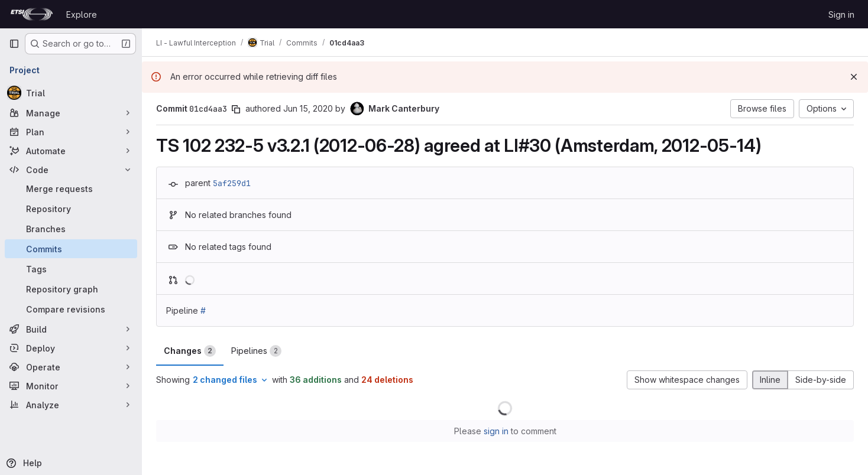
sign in (496, 431)
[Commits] (71, 249)
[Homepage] (32, 14)
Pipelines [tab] (256, 351)
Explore (82, 14)
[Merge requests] (71, 188)
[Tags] (71, 269)
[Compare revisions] (71, 309)
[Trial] (71, 93)
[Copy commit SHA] (236, 109)
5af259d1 (232, 183)
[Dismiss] (854, 77)
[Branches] (71, 229)
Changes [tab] (190, 351)
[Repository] (71, 209)
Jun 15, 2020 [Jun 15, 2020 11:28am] (308, 108)
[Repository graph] (71, 289)
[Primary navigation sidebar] (14, 44)
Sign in (841, 14)
